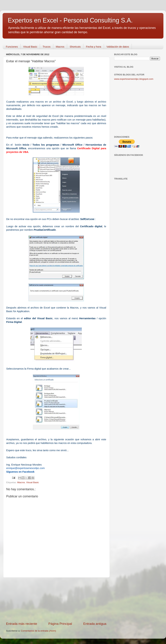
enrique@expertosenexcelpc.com (26, 468)
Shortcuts (75, 47)
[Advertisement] (56, 600)
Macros (60, 47)
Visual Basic (30, 47)
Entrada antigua (95, 624)
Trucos (46, 47)
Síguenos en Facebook (20, 472)
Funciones (12, 47)
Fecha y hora (94, 47)
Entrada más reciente (22, 624)
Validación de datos (118, 47)
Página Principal (60, 624)
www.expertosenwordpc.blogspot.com (134, 79)
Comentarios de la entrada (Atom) (38, 631)
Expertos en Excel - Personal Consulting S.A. (70, 20)
